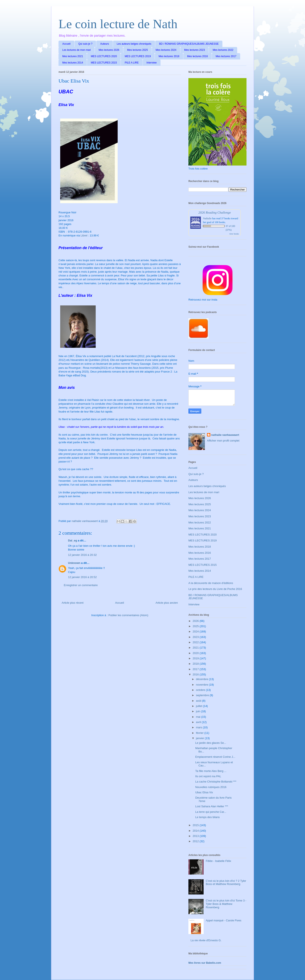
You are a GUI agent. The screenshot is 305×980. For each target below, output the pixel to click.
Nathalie (207, 218)
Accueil (66, 44)
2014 (196, 831)
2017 (196, 669)
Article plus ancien (167, 603)
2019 (196, 658)
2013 (196, 836)
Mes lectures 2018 (169, 56)
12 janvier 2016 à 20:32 (82, 555)
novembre (202, 685)
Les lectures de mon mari (77, 50)
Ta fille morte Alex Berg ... (211, 771)
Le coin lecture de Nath (118, 24)
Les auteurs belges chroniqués (134, 44)
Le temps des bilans (207, 817)
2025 (196, 626)
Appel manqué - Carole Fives (223, 920)
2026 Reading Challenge (215, 212)
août (199, 701)
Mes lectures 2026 (109, 50)
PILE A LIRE (132, 63)
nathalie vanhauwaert (225, 435)
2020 (196, 653)
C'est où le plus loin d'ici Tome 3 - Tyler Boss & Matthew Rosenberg (226, 904)
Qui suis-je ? (85, 44)
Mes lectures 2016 (197, 56)
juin (199, 711)
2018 (196, 664)
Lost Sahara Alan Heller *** (212, 806)
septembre (203, 695)
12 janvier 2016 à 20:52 (82, 577)
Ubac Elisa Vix (204, 792)
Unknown (74, 563)
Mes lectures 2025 (138, 50)
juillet (199, 706)
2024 (196, 631)
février (200, 733)
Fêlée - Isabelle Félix (218, 861)
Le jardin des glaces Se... (211, 743)
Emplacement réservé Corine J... (215, 757)
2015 (196, 825)
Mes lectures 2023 (195, 50)
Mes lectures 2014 (73, 63)
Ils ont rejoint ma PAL (208, 776)
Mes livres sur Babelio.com (205, 963)
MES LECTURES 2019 (138, 56)
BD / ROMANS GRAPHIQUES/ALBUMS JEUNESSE (189, 44)
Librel (84, 235)
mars (199, 727)
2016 (196, 674)
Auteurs (104, 44)
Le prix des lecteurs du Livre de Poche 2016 (215, 589)
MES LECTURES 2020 (104, 56)
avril (199, 722)
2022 (196, 642)
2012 (196, 841)
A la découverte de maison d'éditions (211, 583)
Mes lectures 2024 (166, 50)
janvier (200, 738)
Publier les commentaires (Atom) (128, 615)
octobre (201, 690)
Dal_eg (73, 540)
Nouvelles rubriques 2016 (211, 787)
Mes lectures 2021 (73, 56)
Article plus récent (73, 603)
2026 (196, 621)
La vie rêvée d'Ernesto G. (206, 940)
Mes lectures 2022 (223, 50)
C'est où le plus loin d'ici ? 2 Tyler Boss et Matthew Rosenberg (226, 883)
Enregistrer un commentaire (81, 585)
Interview (152, 63)
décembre (202, 679)
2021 (196, 648)
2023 (196, 637)
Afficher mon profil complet (223, 441)
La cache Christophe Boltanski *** (216, 782)
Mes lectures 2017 (226, 56)
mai (199, 717)
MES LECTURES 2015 (104, 63)
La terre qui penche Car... (211, 812)
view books (234, 234)
